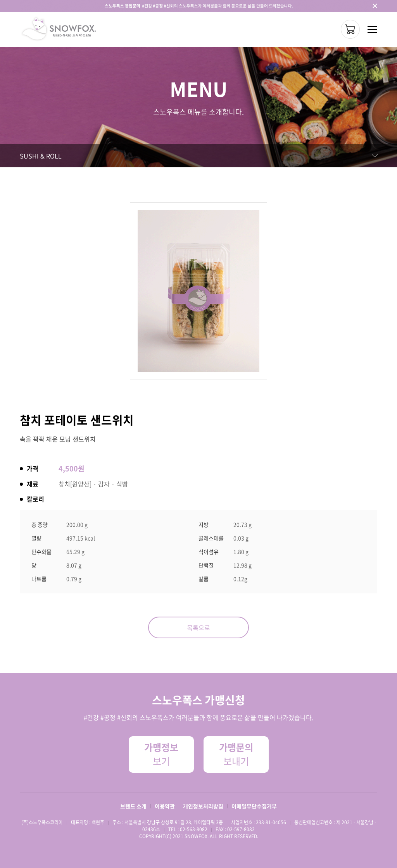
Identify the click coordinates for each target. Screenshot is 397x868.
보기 (161, 754)
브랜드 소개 (133, 806)
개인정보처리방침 (203, 806)
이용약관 (165, 806)
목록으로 (198, 627)
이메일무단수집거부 (254, 806)
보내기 (236, 754)
